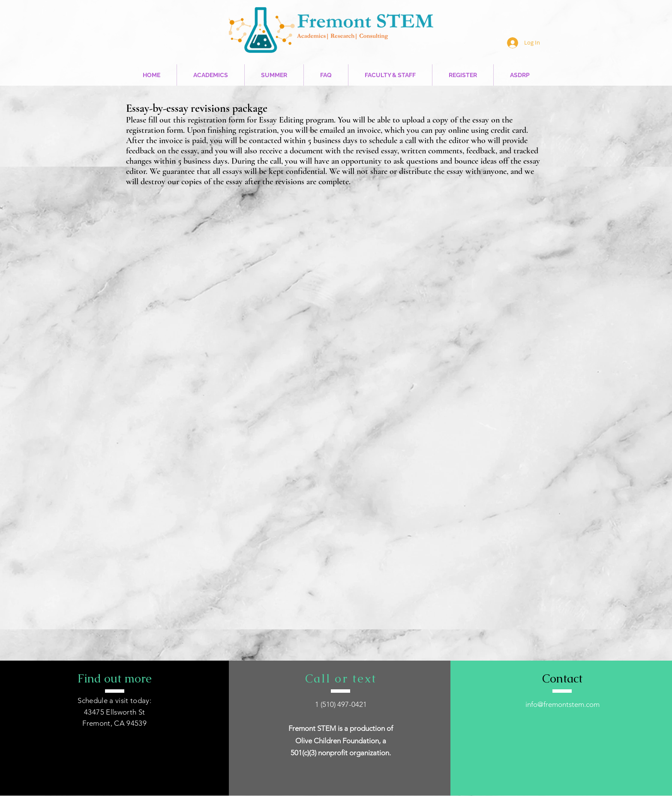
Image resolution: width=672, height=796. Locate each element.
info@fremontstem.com (562, 704)
